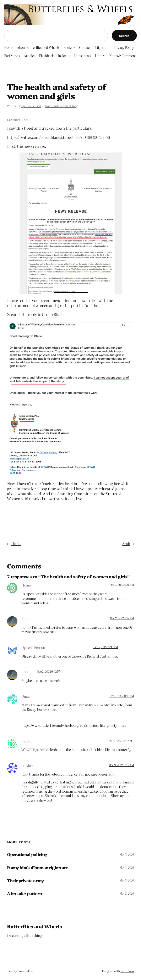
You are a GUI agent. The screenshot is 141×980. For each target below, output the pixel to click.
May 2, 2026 (127, 893)
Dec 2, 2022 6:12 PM (122, 618)
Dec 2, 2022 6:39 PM (106, 647)
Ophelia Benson (31, 106)
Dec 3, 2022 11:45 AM (121, 765)
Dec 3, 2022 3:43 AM (120, 741)
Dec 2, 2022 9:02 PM (49, 671)
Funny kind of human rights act (37, 867)
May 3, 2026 (127, 854)
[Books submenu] (74, 47)
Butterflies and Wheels (35, 926)
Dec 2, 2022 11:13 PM (122, 696)
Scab (126, 543)
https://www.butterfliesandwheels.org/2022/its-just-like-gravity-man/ (74, 725)
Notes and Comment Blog (61, 106)
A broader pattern (24, 893)
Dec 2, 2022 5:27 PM (122, 585)
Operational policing (27, 854)
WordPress (127, 971)
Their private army (25, 880)
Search (124, 36)
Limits (16, 543)
